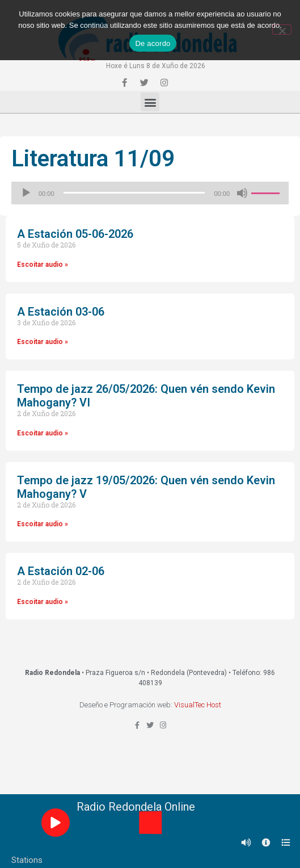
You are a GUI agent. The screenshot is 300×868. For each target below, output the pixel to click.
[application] (150, 193)
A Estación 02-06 (61, 571)
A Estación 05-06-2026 (75, 234)
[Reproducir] (26, 193)
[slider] (134, 193)
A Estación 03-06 (61, 312)
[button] (150, 102)
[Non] (282, 30)
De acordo (153, 43)
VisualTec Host (198, 705)
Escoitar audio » (43, 265)
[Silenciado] (242, 193)
